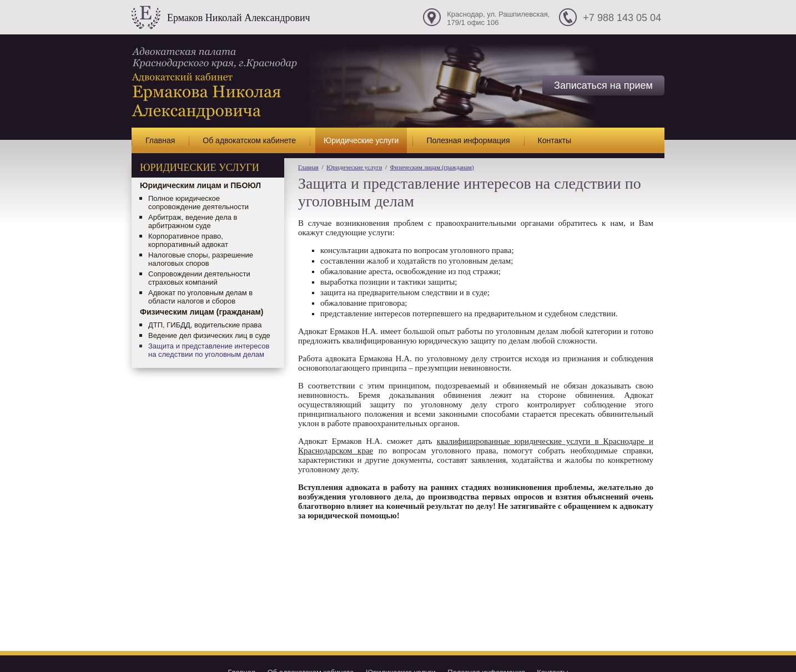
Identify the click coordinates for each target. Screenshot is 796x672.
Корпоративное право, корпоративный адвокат (188, 240)
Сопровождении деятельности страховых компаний (199, 278)
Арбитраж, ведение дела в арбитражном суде (193, 221)
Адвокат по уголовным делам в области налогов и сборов (200, 297)
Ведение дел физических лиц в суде (209, 335)
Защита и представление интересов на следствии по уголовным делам (209, 350)
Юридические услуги (361, 140)
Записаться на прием (603, 85)
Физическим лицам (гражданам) (202, 312)
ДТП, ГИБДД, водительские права (205, 325)
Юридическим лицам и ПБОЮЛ (200, 185)
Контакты (555, 140)
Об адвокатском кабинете (249, 140)
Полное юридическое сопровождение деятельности (198, 203)
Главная (160, 140)
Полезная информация (468, 140)
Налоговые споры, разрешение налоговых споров (201, 259)
